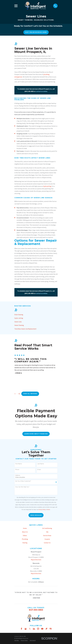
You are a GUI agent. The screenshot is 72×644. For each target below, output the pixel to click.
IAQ (47, 532)
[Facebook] (21, 629)
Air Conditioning (47, 528)
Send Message (36, 515)
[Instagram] (38, 629)
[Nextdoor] (51, 629)
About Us (25, 532)
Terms (48, 510)
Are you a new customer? (23, 481)
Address (18, 475)
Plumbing (25, 539)
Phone (17, 470)
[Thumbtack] (46, 629)
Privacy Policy (42, 510)
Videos (25, 536)
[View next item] (19, 394)
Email (39, 470)
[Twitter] (30, 629)
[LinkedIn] (34, 629)
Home (25, 528)
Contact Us (47, 543)
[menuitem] (36, 315)
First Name (19, 464)
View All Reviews (30, 394)
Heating (25, 543)
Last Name (41, 464)
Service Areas (47, 536)
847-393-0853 (36, 610)
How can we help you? (22, 487)
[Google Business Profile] (26, 629)
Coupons (47, 539)
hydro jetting (47, 186)
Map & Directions (36, 560)
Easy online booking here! (36, 32)
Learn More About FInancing (36, 434)
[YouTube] (42, 629)
